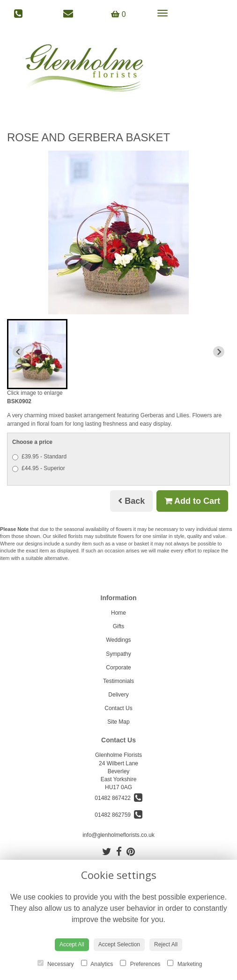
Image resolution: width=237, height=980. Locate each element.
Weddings (118, 640)
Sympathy (118, 654)
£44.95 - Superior (39, 468)
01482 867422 (118, 798)
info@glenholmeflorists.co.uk (118, 835)
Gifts (119, 626)
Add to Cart (192, 501)
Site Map (118, 722)
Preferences (140, 964)
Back (131, 501)
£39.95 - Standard (39, 457)
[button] (37, 354)
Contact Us (118, 708)
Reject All (166, 944)
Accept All (72, 944)
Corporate (118, 668)
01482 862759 (118, 815)
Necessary (56, 964)
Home (118, 613)
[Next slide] (219, 352)
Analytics (97, 964)
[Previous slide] (18, 352)
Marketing (185, 964)
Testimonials (118, 681)
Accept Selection (119, 944)
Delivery (118, 695)
